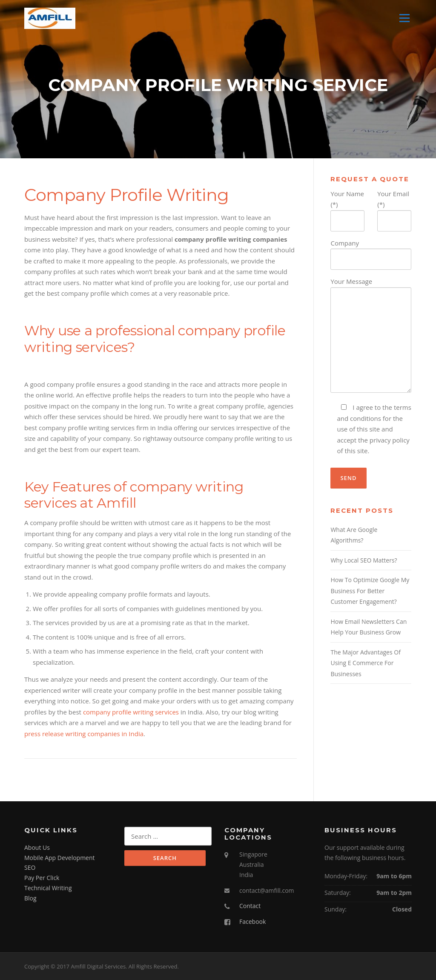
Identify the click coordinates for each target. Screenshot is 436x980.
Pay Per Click (42, 878)
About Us (37, 847)
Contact (250, 906)
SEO (30, 867)
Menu (404, 18)
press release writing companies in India (84, 734)
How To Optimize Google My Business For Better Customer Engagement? (370, 591)
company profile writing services (131, 712)
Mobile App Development (60, 858)
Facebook (252, 921)
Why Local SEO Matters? (364, 560)
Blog (30, 898)
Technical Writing (48, 888)
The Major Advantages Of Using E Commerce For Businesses (365, 663)
